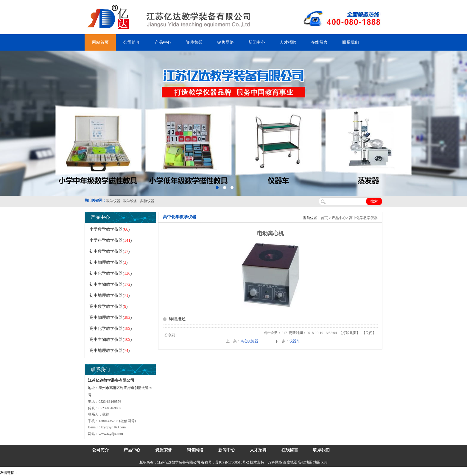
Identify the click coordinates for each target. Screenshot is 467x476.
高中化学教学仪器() (110, 328)
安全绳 (152, 473)
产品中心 (163, 42)
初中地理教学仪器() (109, 295)
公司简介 (132, 42)
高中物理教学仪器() (110, 317)
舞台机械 (100, 473)
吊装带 (24, 473)
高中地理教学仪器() (109, 351)
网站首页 (100, 42)
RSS (324, 462)
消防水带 (173, 473)
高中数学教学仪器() (108, 306)
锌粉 (162, 473)
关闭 (369, 333)
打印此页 (349, 333)
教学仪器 (239, 473)
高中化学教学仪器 (363, 218)
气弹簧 (36, 473)
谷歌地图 (305, 462)
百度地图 (290, 462)
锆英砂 (113, 473)
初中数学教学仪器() (109, 251)
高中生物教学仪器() (110, 340)
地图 (317, 462)
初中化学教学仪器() (110, 273)
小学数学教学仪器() (109, 229)
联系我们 (351, 42)
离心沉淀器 (249, 341)
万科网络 (275, 462)
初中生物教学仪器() (110, 284)
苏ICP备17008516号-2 (232, 462)
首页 (324, 218)
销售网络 (225, 42)
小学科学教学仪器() (110, 240)
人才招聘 (288, 42)
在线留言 (319, 42)
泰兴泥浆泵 (129, 473)
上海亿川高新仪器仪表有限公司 (67, 473)
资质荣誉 (194, 42)
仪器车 (295, 341)
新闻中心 (257, 42)
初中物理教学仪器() (108, 262)
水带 (142, 473)
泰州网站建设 (258, 473)
